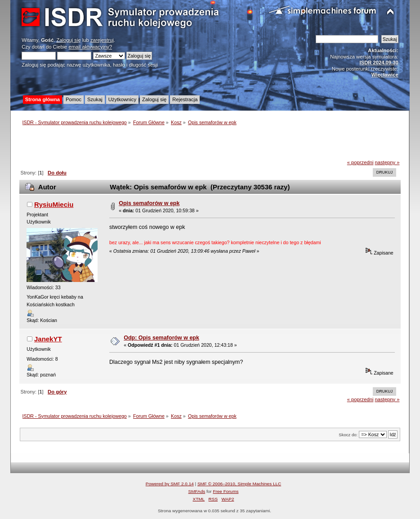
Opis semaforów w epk (149, 203)
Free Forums (226, 491)
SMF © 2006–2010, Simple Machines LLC (239, 484)
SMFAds (197, 491)
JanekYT (48, 339)
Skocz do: (348, 435)
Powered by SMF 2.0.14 (170, 484)
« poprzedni (360, 162)
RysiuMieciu (54, 204)
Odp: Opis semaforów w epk (161, 338)
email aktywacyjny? (90, 47)
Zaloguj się (68, 40)
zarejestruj (102, 40)
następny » (387, 162)
